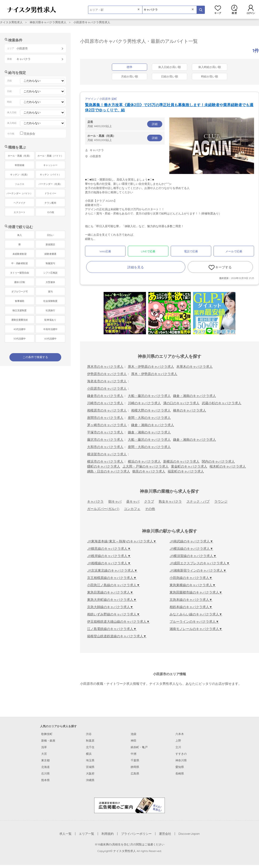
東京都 (45, 760)
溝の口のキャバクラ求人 (181, 403)
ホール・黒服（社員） (20, 156)
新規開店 (50, 244)
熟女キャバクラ (170, 501)
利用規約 (108, 834)
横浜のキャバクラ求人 (144, 461)
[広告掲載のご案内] (129, 805)
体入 (20, 235)
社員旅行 (50, 310)
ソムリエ (20, 184)
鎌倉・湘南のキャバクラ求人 (194, 396)
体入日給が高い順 (170, 67)
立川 (178, 747)
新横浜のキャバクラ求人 (181, 461)
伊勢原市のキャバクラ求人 (107, 374)
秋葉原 (90, 741)
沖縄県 (90, 780)
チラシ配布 (50, 203)
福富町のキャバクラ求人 (186, 471)
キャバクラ (95, 501)
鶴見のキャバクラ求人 (149, 471)
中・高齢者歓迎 (20, 263)
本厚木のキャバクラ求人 (194, 367)
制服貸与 (50, 263)
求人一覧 (65, 834)
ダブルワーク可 (20, 292)
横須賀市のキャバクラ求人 (107, 454)
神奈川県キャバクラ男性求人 (48, 22)
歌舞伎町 (47, 734)
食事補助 (20, 301)
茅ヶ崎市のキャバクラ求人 (107, 425)
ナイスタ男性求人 (11, 22)
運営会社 (165, 834)
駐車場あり (50, 320)
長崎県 (180, 773)
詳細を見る (136, 267)
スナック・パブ (198, 501)
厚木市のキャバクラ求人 (105, 367)
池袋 (134, 734)
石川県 (45, 773)
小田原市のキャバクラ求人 (107, 388)
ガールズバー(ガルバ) (103, 509)
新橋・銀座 (48, 741)
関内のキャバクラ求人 (218, 461)
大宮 (44, 754)
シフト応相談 (50, 273)
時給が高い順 (210, 76)
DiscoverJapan (189, 834)
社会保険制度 (50, 301)
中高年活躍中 (50, 329)
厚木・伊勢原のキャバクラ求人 (151, 367)
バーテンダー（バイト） (20, 193)
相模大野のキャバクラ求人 (151, 410)
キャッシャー (50, 165)
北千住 (90, 747)
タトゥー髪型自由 (20, 273)
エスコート (20, 212)
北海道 (45, 767)
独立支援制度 (20, 310)
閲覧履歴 (234, 9)
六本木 (180, 734)
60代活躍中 (50, 339)
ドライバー (50, 193)
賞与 (50, 292)
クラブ (149, 501)
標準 (129, 67)
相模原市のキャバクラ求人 (107, 410)
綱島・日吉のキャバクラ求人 (109, 471)
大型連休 (50, 282)
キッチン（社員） (20, 175)
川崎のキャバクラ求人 (144, 403)
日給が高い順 (170, 76)
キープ (218, 9)
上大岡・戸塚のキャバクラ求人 (146, 466)
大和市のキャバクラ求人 (105, 447)
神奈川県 (181, 760)
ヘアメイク (20, 203)
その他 (150, 509)
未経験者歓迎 (20, 254)
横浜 (89, 754)
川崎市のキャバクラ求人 (105, 403)
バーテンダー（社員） (50, 184)
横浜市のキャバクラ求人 (105, 461)
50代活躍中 (19, 339)
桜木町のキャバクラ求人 (228, 466)
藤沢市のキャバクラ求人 (105, 440)
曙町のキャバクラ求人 (104, 466)
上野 (178, 741)
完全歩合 (29, 134)
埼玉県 (90, 760)
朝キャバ (115, 501)
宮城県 (90, 767)
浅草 (44, 747)
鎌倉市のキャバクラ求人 (105, 396)
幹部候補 (20, 165)
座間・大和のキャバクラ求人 (149, 418)
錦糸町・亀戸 (139, 747)
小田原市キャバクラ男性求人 (92, 22)
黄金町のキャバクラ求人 (189, 466)
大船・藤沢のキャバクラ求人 (149, 396)
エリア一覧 (87, 834)
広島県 (135, 773)
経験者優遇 (50, 254)
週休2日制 (20, 282)
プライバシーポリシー (136, 834)
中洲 (134, 754)
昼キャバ (133, 501)
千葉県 (135, 760)
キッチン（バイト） (50, 175)
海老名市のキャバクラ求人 (107, 381)
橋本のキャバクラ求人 (190, 410)
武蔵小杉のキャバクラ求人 (222, 403)
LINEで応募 (148, 251)
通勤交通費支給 (20, 320)
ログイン (251, 9)
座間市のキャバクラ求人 (105, 418)
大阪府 (90, 773)
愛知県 (180, 767)
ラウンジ (221, 501)
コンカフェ (132, 509)
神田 (134, 741)
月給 (125, 124)
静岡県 (135, 767)
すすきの (181, 754)
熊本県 (45, 780)
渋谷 (89, 734)
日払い (50, 235)
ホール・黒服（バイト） (50, 156)
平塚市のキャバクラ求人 (105, 432)
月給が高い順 (129, 76)
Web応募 (105, 251)
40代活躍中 (19, 329)
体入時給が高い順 (210, 67)
